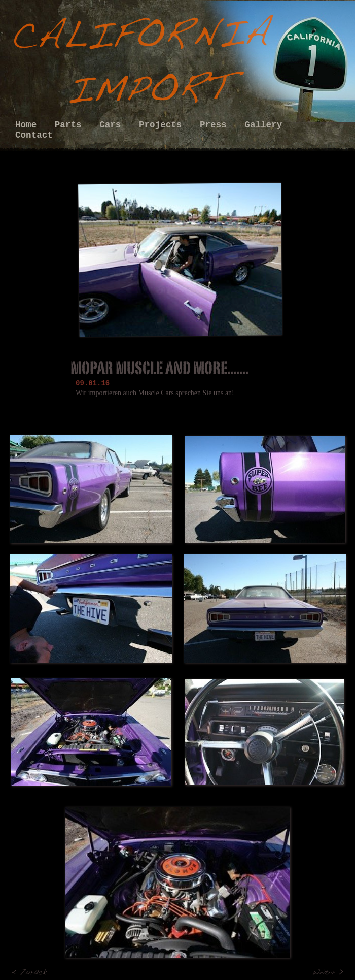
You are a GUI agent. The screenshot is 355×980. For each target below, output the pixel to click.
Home (29, 125)
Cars (113, 125)
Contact (34, 135)
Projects (163, 125)
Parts (71, 125)
